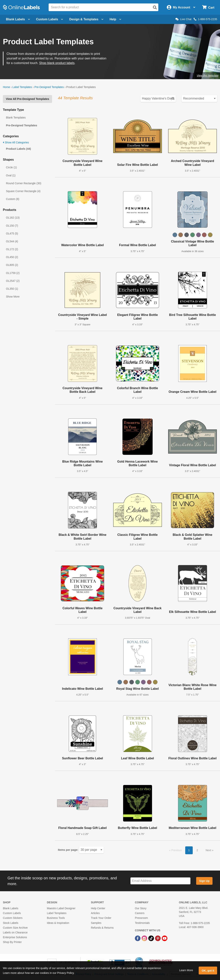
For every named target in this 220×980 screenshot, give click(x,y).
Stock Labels (11, 923)
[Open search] (155, 7)
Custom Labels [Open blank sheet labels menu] (50, 19)
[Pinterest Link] (158, 938)
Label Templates (22, 87)
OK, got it (208, 971)
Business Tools (56, 918)
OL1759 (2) (13, 273)
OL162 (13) (13, 218)
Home (6, 87)
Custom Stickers (13, 918)
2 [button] (197, 850)
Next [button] (209, 850)
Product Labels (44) (18, 149)
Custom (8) (13, 199)
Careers (140, 913)
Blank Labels (11, 908)
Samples (96, 923)
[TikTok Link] (152, 938)
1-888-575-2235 (205, 19)
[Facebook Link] (138, 938)
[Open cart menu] (208, 7)
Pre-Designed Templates (49, 87)
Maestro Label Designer (61, 908)
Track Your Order (101, 918)
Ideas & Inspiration (58, 923)
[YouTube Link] (165, 938)
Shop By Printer (12, 942)
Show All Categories (16, 142)
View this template (208, 76)
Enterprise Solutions (15, 937)
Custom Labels (12, 913)
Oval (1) (11, 175)
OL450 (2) (12, 257)
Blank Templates (16, 118)
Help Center (98, 908)
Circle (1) (11, 167)
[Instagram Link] (145, 938)
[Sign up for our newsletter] (160, 881)
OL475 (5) (12, 233)
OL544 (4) (12, 241)
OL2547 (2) (13, 281)
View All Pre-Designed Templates (27, 99)
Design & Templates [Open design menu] (86, 19)
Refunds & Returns (102, 928)
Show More (13, 297)
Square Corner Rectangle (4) (23, 191)
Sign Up (204, 881)
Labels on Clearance (15, 932)
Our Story (141, 908)
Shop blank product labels (57, 63)
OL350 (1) (12, 289)
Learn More (186, 970)
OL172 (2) (12, 249)
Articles (95, 913)
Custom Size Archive (15, 928)
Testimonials (142, 923)
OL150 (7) (12, 226)
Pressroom (141, 918)
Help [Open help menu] (115, 19)
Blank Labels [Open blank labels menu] (18, 19)
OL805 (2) (12, 265)
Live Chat (183, 19)
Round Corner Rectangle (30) (24, 183)
